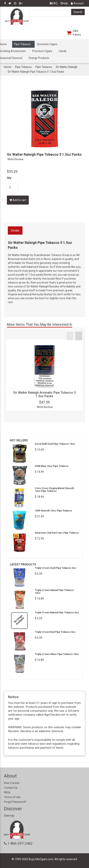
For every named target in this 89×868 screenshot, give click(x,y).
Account (77, 3)
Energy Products (39, 58)
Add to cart (18, 200)
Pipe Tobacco (22, 44)
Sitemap (9, 816)
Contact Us (11, 788)
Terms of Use (12, 797)
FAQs (7, 792)
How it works (12, 783)
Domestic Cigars (47, 44)
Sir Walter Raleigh (67, 67)
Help (64, 3)
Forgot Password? (15, 802)
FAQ (54, 3)
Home (8, 67)
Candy (63, 51)
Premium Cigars (42, 51)
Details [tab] (15, 230)
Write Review (15, 159)
